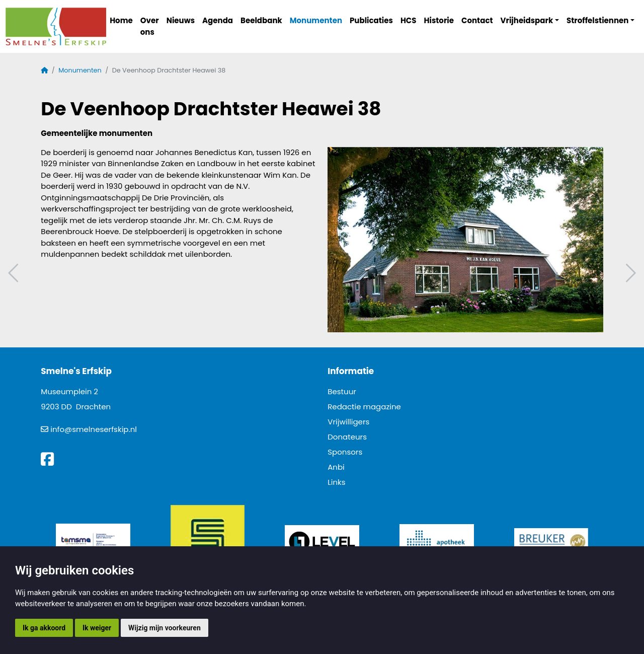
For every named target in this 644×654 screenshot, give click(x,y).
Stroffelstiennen (597, 20)
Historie (439, 20)
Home (121, 20)
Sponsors (345, 452)
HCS (409, 20)
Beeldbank (261, 20)
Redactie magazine (364, 407)
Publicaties (371, 20)
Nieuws (181, 20)
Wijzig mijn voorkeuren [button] (165, 628)
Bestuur (342, 391)
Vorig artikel (15, 273)
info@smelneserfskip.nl (94, 429)
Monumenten (316, 20)
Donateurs (347, 437)
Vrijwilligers (348, 422)
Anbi (336, 467)
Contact (477, 20)
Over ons (150, 26)
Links (336, 482)
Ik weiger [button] (97, 628)
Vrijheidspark (527, 20)
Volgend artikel (629, 273)
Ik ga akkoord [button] (44, 628)
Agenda (218, 20)
